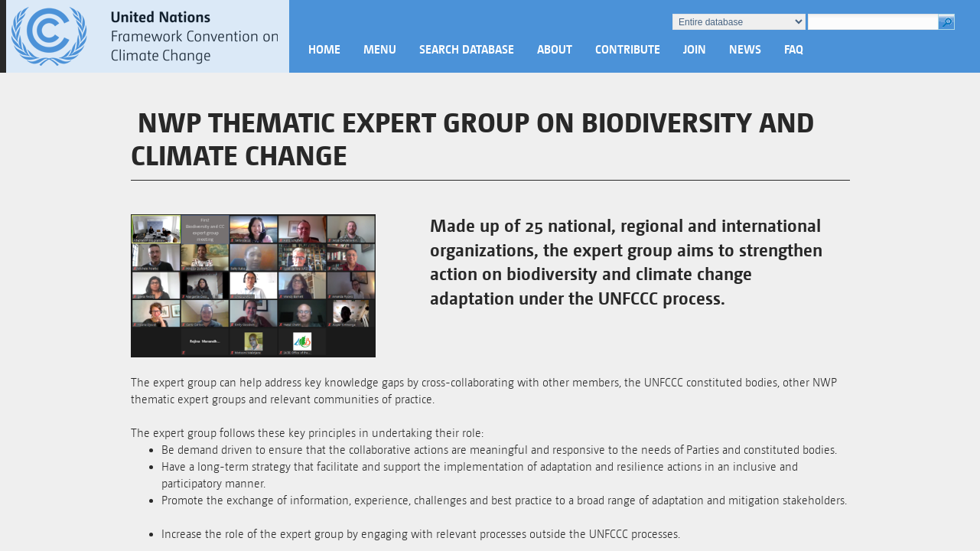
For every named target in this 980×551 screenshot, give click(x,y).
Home (324, 50)
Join (695, 50)
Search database (467, 50)
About (555, 50)
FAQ (794, 50)
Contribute (628, 50)
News (745, 50)
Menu (380, 50)
